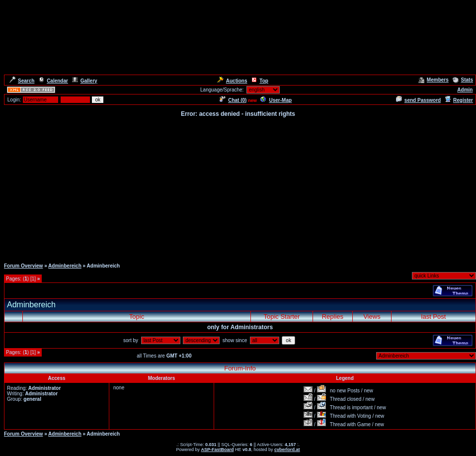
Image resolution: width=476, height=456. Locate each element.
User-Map (276, 100)
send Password (418, 100)
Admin (465, 90)
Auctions (232, 81)
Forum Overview (23, 266)
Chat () (233, 100)
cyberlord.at (287, 450)
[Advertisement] (238, 188)
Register (459, 100)
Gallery (85, 81)
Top (260, 81)
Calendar (53, 81)
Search (22, 81)
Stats (463, 80)
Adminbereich (65, 266)
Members (434, 80)
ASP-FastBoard (217, 450)
